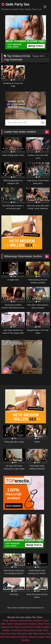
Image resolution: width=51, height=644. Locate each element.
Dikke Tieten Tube (10, 624)
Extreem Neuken (28, 624)
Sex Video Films (15, 634)
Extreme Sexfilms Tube (36, 621)
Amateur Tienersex (11, 630)
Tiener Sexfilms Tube (13, 621)
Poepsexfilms (29, 630)
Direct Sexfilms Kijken (38, 627)
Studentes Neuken (28, 637)
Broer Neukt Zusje (17, 627)
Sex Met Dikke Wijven (35, 634)
